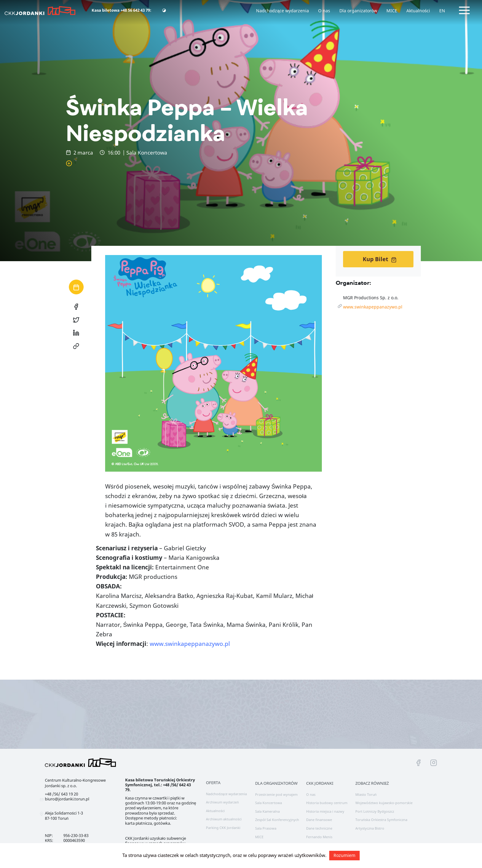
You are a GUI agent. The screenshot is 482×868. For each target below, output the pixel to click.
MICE (392, 11)
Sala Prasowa (266, 828)
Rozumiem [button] (344, 855)
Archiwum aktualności (224, 819)
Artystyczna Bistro (370, 828)
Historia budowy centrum (327, 803)
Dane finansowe (319, 820)
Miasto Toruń (366, 794)
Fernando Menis (319, 837)
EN (442, 11)
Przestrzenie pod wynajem (276, 794)
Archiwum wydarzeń (222, 802)
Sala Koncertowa (269, 803)
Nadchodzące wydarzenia (282, 11)
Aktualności (418, 11)
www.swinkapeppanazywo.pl (373, 307)
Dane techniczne (319, 828)
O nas (324, 11)
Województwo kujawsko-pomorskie (384, 803)
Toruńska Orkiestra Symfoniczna (381, 820)
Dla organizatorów (358, 11)
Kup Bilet (380, 259)
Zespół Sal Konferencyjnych (277, 820)
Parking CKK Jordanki (223, 828)
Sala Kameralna (267, 811)
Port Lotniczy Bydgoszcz (375, 811)
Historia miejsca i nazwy (325, 811)
